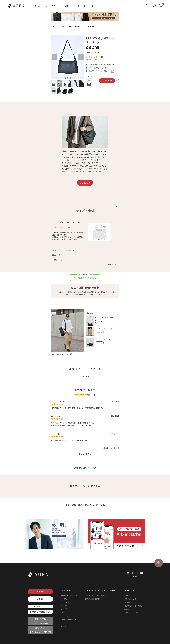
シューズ (64, 609)
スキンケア (64, 626)
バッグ (63, 27)
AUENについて (129, 595)
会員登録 (40, 599)
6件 (101, 57)
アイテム (36, 6)
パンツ (67, 606)
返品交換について (40, 606)
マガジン (68, 6)
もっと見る (85, 183)
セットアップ (65, 623)
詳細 (113, 71)
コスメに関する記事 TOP (94, 599)
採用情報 (127, 602)
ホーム (55, 27)
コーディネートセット (68, 619)
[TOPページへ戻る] (159, 563)
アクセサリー (65, 616)
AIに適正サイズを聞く (85, 278)
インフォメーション (86, 6)
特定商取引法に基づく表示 (133, 606)
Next (81, 57)
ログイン (40, 592)
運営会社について (130, 599)
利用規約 (127, 609)
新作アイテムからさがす (69, 595)
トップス (67, 602)
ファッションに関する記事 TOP (96, 595)
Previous (54, 57)
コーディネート (52, 6)
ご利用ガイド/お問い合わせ (40, 612)
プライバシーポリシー (131, 613)
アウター (67, 599)
